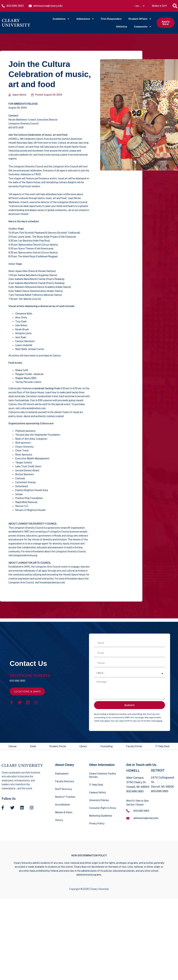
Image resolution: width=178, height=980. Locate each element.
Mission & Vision (64, 812)
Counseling (106, 746)
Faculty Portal (134, 746)
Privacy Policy (97, 823)
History (59, 820)
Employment (62, 774)
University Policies (99, 800)
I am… (140, 6)
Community (143, 27)
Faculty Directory (65, 781)
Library (83, 746)
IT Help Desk (162, 746)
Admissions (85, 19)
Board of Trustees (65, 797)
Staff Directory (63, 789)
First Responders (111, 19)
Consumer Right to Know (103, 808)
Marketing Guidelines (101, 816)
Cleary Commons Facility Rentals (102, 775)
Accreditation (63, 805)
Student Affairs (140, 19)
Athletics (122, 27)
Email (33, 746)
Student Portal (58, 746)
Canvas (12, 746)
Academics (61, 19)
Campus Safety (97, 792)
